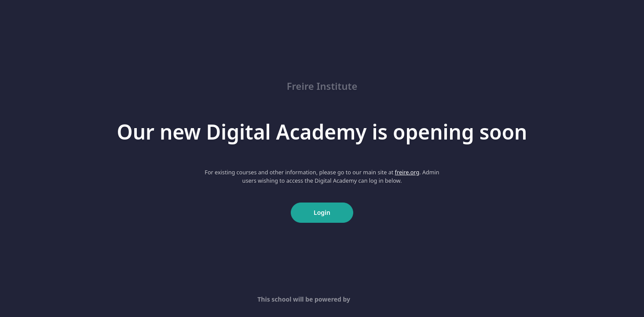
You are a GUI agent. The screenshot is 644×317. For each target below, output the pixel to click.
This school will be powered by (322, 299)
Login (322, 212)
